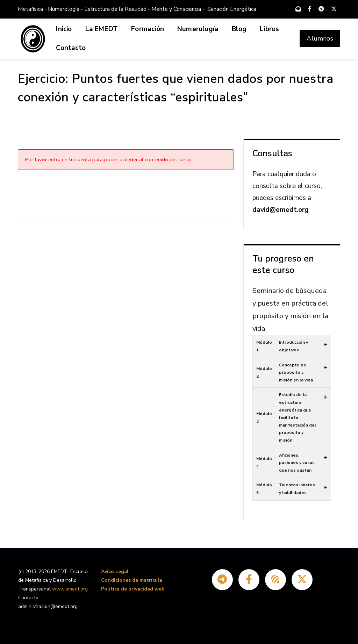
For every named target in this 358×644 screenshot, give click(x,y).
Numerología (198, 29)
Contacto (71, 48)
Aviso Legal (115, 571)
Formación (148, 29)
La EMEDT (102, 29)
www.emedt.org (70, 589)
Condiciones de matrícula (132, 580)
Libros (269, 29)
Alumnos (320, 38)
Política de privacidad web (133, 589)
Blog (239, 29)
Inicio (64, 29)
